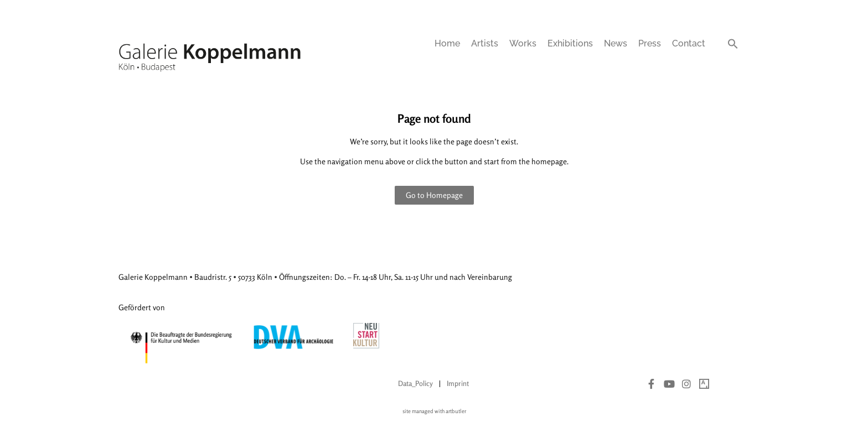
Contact (689, 43)
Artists (485, 43)
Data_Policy (415, 383)
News (616, 43)
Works (523, 43)
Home (447, 43)
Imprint (458, 383)
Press (650, 43)
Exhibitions (570, 43)
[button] (733, 44)
